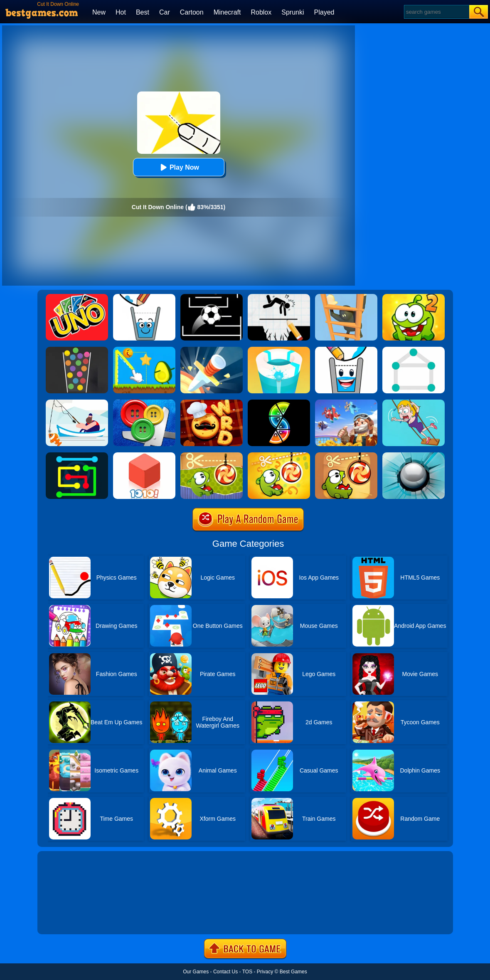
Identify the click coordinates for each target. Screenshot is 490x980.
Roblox (261, 12)
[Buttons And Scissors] (144, 402)
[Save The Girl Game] (414, 402)
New (99, 12)
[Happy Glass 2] (346, 350)
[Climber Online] (346, 297)
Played (324, 12)
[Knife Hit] (212, 350)
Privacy (265, 972)
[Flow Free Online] (77, 455)
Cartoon (192, 12)
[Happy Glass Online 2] (144, 297)
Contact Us (225, 972)
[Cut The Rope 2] (414, 297)
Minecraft (227, 12)
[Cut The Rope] (346, 455)
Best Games (293, 972)
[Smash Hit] (414, 455)
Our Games (196, 972)
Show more (65, 918)
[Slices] (279, 402)
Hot (121, 12)
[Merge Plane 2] (346, 402)
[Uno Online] (77, 297)
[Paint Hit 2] (279, 350)
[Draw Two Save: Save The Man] (279, 297)
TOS (247, 972)
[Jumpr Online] (212, 297)
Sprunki (293, 12)
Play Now (179, 167)
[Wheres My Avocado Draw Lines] (144, 350)
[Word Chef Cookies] (212, 402)
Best (143, 12)
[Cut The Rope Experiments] (212, 455)
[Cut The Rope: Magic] (279, 455)
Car (165, 12)
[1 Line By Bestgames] (414, 350)
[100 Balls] (77, 350)
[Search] (436, 12)
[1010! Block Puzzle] (144, 455)
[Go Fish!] (77, 402)
